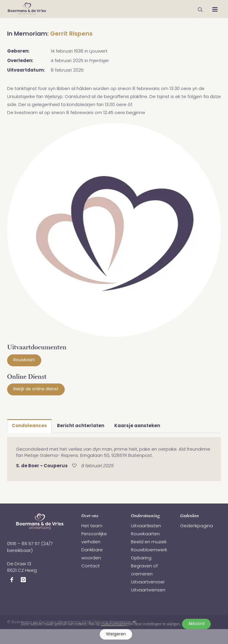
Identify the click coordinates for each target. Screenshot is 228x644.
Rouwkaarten (145, 534)
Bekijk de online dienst (36, 389)
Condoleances (29, 426)
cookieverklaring (115, 624)
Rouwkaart (24, 360)
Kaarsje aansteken (137, 426)
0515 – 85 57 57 (23, 544)
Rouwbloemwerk (149, 550)
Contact (91, 566)
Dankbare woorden (92, 554)
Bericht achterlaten (81, 426)
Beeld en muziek (149, 542)
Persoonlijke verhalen (94, 538)
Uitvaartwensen (148, 590)
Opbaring (141, 558)
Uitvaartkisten (146, 526)
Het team (92, 526)
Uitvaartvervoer (148, 582)
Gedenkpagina (197, 526)
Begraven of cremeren (144, 570)
